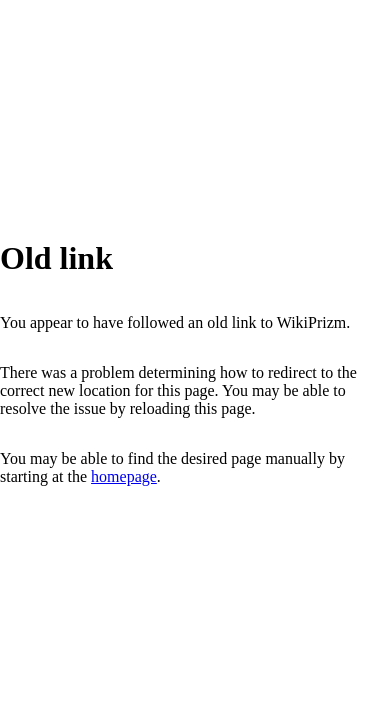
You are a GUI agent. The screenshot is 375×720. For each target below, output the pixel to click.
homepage (124, 476)
